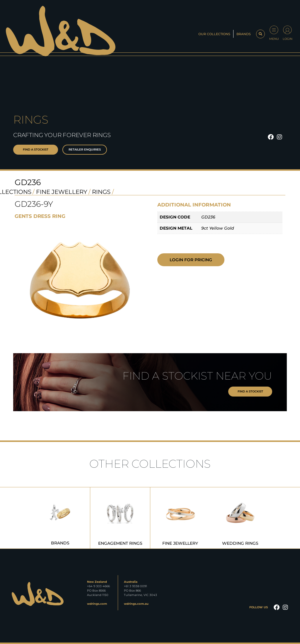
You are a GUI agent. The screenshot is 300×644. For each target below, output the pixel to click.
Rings (101, 192)
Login (288, 39)
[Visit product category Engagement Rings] (120, 518)
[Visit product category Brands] (60, 518)
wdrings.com (97, 604)
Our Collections (214, 34)
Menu (274, 39)
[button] (260, 34)
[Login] (287, 30)
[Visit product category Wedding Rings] (240, 518)
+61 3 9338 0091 (135, 586)
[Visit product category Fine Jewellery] (180, 518)
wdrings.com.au (136, 604)
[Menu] (274, 30)
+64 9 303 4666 (98, 586)
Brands (244, 34)
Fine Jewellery (62, 192)
